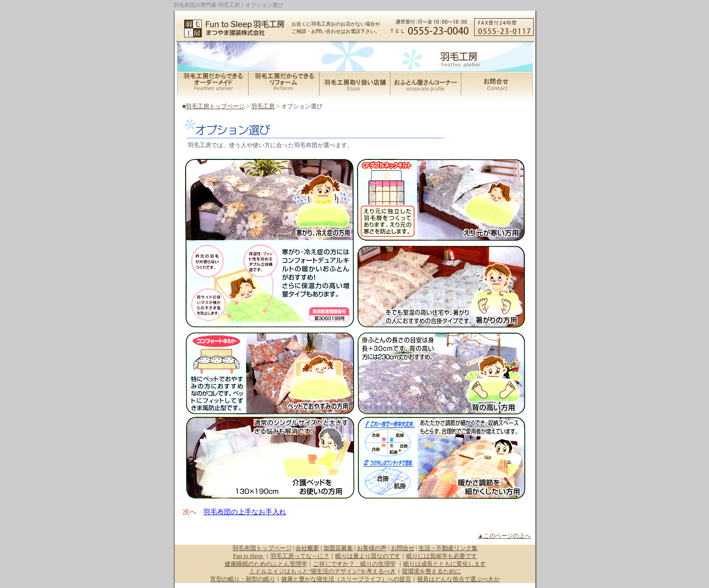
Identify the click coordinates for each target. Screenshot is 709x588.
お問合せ (403, 548)
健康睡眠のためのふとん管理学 (266, 564)
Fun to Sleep (249, 556)
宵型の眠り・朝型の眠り (243, 579)
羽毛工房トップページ (215, 106)
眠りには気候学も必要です (442, 556)
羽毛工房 (263, 106)
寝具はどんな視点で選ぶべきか (458, 579)
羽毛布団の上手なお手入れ (245, 512)
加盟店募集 (338, 548)
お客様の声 (372, 548)
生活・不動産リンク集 (448, 548)
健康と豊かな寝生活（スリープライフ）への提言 (346, 579)
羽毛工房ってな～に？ (300, 556)
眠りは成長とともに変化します (445, 564)
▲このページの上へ (504, 536)
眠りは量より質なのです (368, 556)
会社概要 (307, 548)
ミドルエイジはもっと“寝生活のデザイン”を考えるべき (323, 571)
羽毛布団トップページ (262, 548)
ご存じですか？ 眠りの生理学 (354, 564)
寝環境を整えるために (431, 571)
